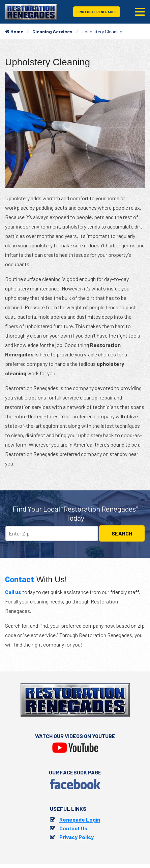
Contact (20, 579)
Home (14, 31)
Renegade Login (80, 819)
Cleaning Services (52, 31)
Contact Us (73, 828)
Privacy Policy (77, 837)
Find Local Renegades (97, 12)
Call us (13, 592)
